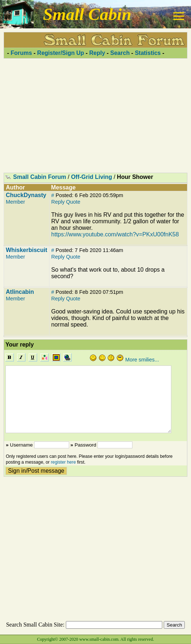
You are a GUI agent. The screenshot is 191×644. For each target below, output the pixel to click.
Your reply (20, 345)
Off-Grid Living (91, 177)
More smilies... (142, 360)
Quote (73, 202)
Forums (21, 53)
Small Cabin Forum (40, 177)
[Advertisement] (95, 115)
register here (63, 462)
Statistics (148, 53)
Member (15, 202)
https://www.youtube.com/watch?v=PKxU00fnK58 (115, 234)
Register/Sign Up (61, 53)
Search (120, 53)
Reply (97, 53)
